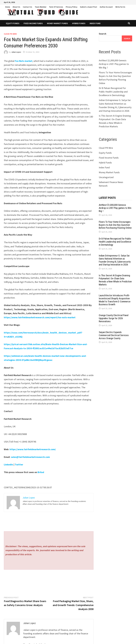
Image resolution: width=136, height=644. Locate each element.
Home (8, 7)
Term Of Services (56, 7)
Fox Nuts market (24, 61)
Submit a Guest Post (89, 7)
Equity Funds (13, 23)
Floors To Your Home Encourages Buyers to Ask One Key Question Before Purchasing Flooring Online (115, 225)
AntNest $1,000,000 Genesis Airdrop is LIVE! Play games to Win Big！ (114, 64)
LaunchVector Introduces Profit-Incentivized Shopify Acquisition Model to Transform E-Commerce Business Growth (115, 300)
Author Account (106, 7)
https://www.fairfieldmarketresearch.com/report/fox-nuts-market (40, 317)
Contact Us (27, 7)
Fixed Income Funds (33, 23)
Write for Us (120, 7)
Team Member (41, 7)
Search (103, 34)
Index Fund (95, 23)
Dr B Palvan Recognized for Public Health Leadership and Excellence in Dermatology (113, 92)
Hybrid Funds (79, 23)
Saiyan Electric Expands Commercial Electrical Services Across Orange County (114, 335)
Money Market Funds (57, 23)
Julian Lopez (16, 52)
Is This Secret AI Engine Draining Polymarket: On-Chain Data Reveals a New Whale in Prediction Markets (115, 280)
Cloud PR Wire (10, 34)
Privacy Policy (72, 7)
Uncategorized (106, 177)
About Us (16, 7)
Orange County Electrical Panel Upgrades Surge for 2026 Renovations (114, 318)
